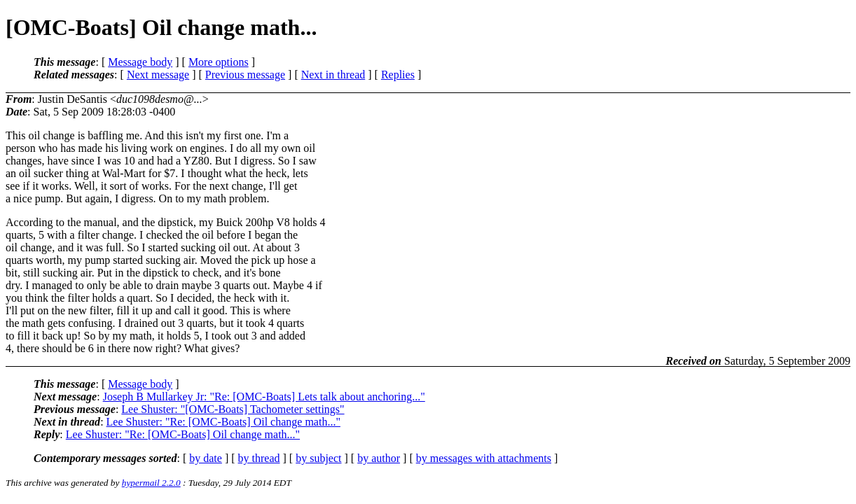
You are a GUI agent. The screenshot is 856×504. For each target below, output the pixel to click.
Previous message (245, 75)
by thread (259, 458)
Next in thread (333, 75)
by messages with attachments (484, 458)
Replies (398, 75)
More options (219, 62)
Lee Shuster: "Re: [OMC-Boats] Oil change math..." (223, 422)
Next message (158, 75)
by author (379, 458)
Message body (140, 62)
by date (206, 458)
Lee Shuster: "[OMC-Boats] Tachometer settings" (233, 409)
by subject (318, 458)
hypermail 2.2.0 (151, 483)
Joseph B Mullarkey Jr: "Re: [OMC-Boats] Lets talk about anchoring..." (264, 397)
